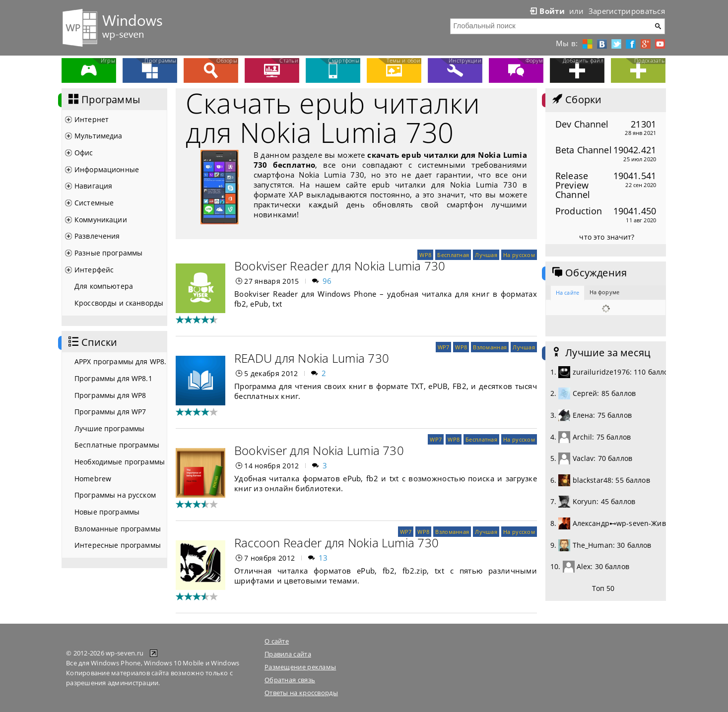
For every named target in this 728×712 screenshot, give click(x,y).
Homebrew (93, 479)
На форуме (604, 292)
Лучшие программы (109, 428)
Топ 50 (603, 588)
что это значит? (607, 237)
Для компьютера (104, 286)
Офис (84, 153)
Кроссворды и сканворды (119, 303)
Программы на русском (115, 495)
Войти (546, 11)
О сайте (277, 641)
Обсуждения (589, 273)
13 (323, 558)
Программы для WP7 (110, 412)
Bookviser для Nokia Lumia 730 (319, 450)
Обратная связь (290, 680)
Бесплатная (453, 255)
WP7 (444, 347)
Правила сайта (288, 654)
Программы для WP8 (110, 395)
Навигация (93, 186)
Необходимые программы (120, 462)
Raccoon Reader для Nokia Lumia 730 (336, 543)
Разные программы (108, 253)
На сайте (567, 292)
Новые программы (107, 512)
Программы (103, 100)
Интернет (92, 119)
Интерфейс (94, 270)
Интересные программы (118, 545)
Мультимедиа (99, 136)
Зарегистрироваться (627, 11)
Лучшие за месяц (600, 353)
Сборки (576, 100)
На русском (519, 255)
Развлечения (97, 236)
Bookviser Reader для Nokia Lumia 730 (340, 266)
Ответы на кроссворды (301, 693)
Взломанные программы (118, 529)
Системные (94, 203)
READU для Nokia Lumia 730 (312, 358)
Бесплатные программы (117, 445)
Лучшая (486, 255)
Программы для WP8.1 (113, 378)
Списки (92, 342)
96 (327, 281)
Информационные (107, 169)
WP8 (425, 255)
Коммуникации (101, 220)
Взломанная (490, 347)
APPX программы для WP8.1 (121, 361)
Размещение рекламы (300, 667)
